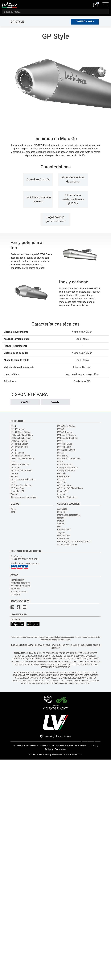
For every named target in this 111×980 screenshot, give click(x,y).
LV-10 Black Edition (19, 444)
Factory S (15, 468)
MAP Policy (93, 746)
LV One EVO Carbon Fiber (69, 459)
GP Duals (61, 473)
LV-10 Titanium (64, 447)
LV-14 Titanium (17, 429)
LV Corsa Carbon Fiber (68, 438)
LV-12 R (61, 453)
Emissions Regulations (55, 749)
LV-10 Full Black (65, 444)
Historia (61, 518)
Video (13, 509)
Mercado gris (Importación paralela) (74, 541)
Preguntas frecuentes (20, 583)
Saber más (15, 620)
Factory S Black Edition (68, 468)
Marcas (61, 521)
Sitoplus (61, 494)
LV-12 (13, 450)
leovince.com (43, 755)
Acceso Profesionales (67, 544)
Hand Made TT (17, 491)
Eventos (61, 512)
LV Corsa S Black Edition (22, 435)
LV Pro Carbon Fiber (20, 465)
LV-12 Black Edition (66, 450)
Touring (14, 494)
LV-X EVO (62, 479)
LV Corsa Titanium (19, 441)
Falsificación (63, 538)
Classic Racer (63, 476)
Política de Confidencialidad (26, 746)
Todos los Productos (67, 497)
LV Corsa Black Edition (21, 438)
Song (13, 512)
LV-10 (60, 441)
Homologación (17, 580)
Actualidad (62, 509)
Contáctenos (16, 556)
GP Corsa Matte (65, 485)
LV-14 (13, 426)
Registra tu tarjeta (19, 592)
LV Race (14, 473)
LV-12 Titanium (17, 453)
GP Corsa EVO (17, 488)
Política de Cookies (65, 746)
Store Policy (80, 746)
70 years (61, 533)
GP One (14, 476)
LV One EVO (63, 456)
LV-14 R (61, 429)
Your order (15, 589)
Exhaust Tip (63, 491)
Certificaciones (64, 530)
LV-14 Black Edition (66, 426)
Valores (61, 524)
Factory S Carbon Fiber (21, 470)
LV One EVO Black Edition (22, 459)
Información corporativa (68, 515)
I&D (59, 527)
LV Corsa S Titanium (67, 435)
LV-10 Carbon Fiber (19, 447)
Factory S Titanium (66, 470)
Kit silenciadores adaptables (23, 497)
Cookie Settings (47, 746)
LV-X (13, 482)
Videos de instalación (20, 586)
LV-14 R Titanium (65, 432)
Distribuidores (64, 536)
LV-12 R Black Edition (20, 456)
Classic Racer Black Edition (23, 479)
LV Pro (60, 462)
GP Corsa (62, 482)
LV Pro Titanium (65, 465)
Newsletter (15, 595)
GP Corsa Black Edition (21, 485)
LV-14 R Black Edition (20, 432)
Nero (13, 462)
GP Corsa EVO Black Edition (70, 488)
